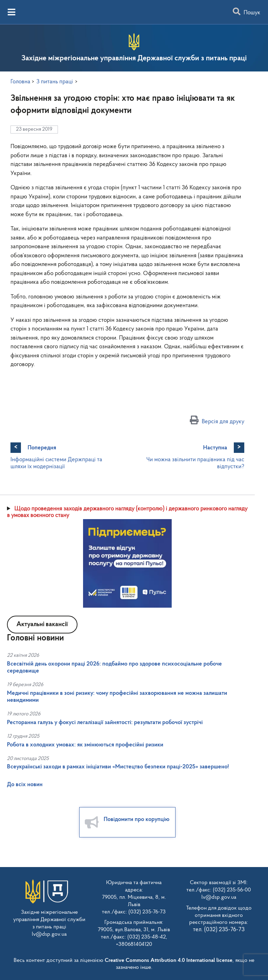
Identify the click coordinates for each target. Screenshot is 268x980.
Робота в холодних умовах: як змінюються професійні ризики (85, 745)
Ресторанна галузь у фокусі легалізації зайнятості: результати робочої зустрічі (105, 723)
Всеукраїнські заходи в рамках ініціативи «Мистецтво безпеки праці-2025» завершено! (118, 767)
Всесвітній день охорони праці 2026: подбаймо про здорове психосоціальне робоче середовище (114, 667)
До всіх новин (25, 785)
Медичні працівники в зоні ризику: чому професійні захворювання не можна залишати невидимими (117, 697)
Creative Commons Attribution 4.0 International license (169, 960)
